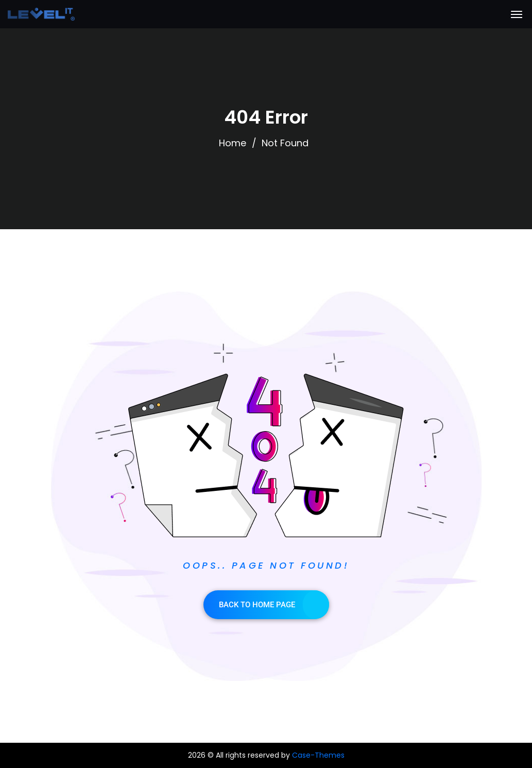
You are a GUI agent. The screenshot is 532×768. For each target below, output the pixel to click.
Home (233, 143)
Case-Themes (318, 755)
